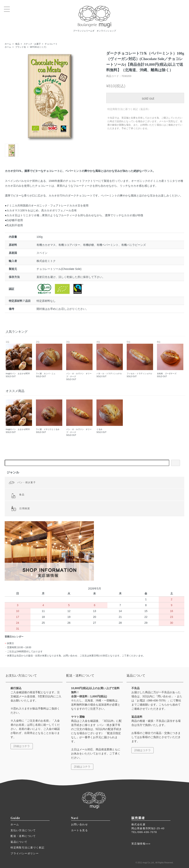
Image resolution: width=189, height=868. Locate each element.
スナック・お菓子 (32, 44)
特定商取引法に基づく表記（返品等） (129, 109)
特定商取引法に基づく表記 (27, 848)
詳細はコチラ (22, 746)
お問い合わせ (79, 824)
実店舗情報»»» (141, 844)
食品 (17, 44)
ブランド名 (21, 47)
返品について (19, 842)
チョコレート (51, 44)
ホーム (8, 44)
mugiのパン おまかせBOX (19, 359)
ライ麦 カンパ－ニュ (49, 359)
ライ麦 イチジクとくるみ (49, 416)
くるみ (110, 416)
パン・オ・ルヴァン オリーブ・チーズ (79, 361)
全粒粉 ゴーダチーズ (170, 359)
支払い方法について (23, 830)
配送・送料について (23, 836)
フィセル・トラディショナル (140, 359)
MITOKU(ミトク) (38, 47)
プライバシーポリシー (25, 853)
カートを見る (79, 830)
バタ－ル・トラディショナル (110, 359)
